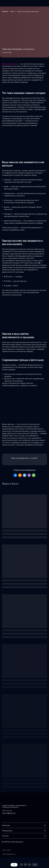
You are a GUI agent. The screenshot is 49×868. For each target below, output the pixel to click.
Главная (5, 12)
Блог (13, 12)
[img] (24, 3)
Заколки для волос (10, 64)
